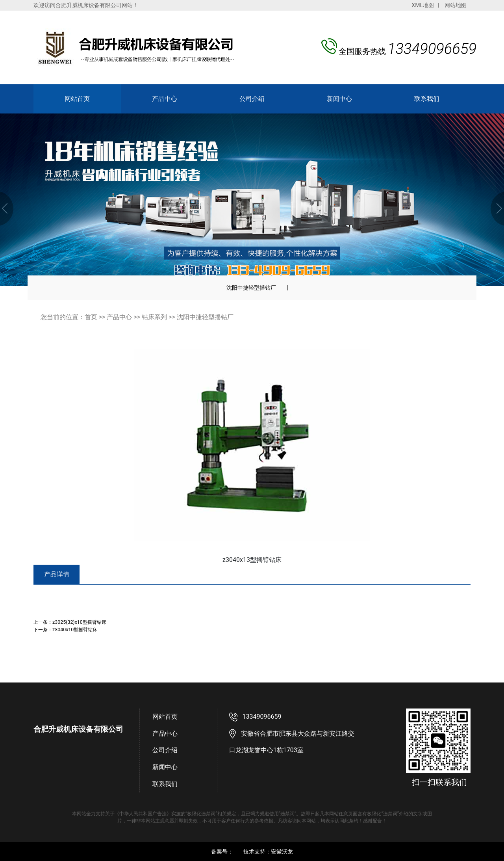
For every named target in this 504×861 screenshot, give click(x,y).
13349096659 (262, 717)
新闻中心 (339, 99)
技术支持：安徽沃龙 (268, 852)
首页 (91, 317)
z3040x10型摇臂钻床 (75, 629)
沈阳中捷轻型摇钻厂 (251, 288)
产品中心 (165, 99)
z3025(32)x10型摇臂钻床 (79, 622)
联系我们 (427, 99)
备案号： (222, 852)
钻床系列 (154, 317)
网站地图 (456, 5)
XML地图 (423, 5)
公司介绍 (252, 99)
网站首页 (77, 99)
